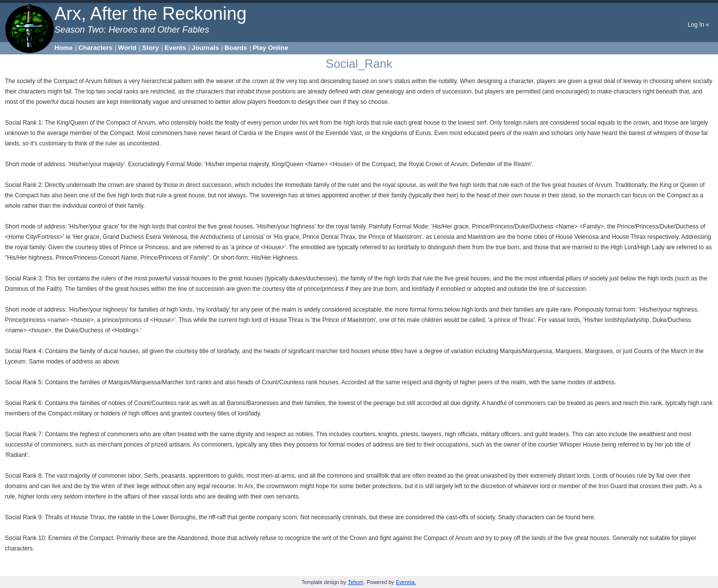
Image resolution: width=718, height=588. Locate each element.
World (127, 48)
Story (150, 48)
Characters (95, 48)
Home (64, 48)
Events (175, 48)
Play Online (271, 48)
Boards (236, 48)
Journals (205, 48)
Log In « (698, 25)
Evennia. (406, 582)
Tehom (356, 582)
